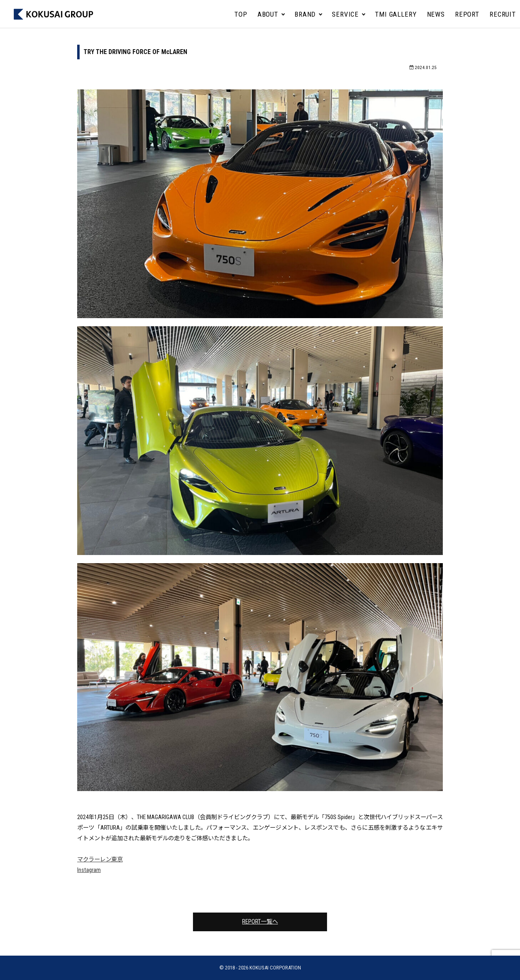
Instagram (89, 870)
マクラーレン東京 (100, 860)
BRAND (305, 14)
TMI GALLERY (396, 14)
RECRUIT (503, 14)
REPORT (467, 14)
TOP (241, 14)
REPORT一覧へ (260, 922)
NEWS (436, 14)
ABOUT (268, 14)
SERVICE (345, 14)
